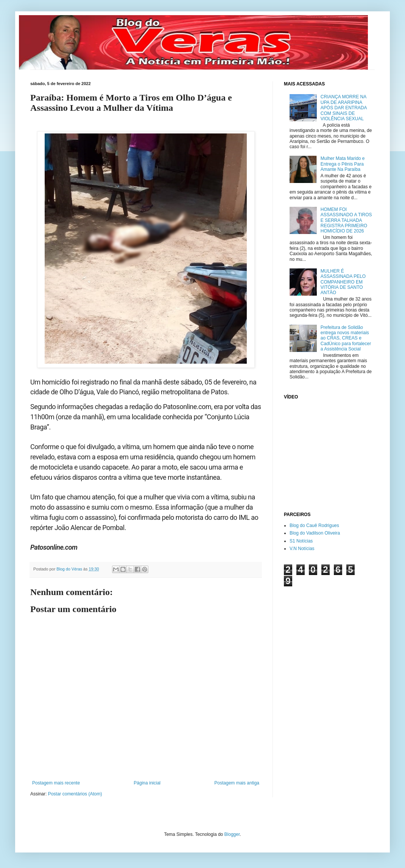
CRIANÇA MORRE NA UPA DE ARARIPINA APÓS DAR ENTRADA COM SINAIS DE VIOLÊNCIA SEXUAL (344, 108)
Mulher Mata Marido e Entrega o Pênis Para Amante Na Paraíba (343, 164)
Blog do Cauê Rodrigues (314, 525)
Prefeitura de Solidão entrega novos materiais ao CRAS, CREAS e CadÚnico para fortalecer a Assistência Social (346, 338)
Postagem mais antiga (237, 783)
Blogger (232, 834)
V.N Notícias (302, 549)
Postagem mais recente (56, 783)
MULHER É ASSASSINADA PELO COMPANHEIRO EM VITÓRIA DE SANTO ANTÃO (343, 282)
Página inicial (147, 783)
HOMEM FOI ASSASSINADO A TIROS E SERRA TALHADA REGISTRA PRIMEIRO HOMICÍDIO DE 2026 (346, 220)
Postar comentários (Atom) (75, 794)
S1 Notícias (301, 541)
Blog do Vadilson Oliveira (315, 533)
